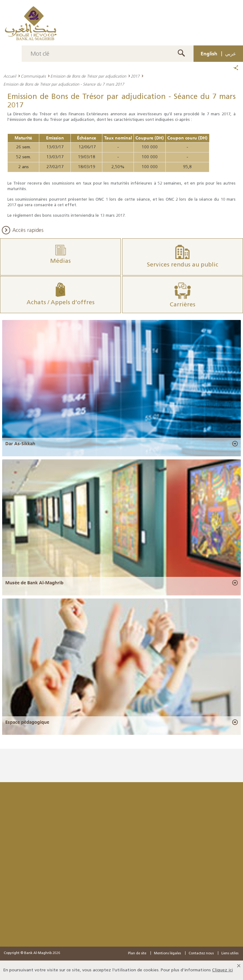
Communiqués (33, 76)
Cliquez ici (222, 970)
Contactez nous (201, 954)
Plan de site (137, 954)
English (209, 53)
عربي (231, 53)
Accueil (10, 76)
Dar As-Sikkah (20, 444)
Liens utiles (230, 954)
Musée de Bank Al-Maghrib (34, 583)
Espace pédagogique (27, 722)
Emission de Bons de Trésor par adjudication (88, 76)
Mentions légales (167, 954)
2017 (135, 76)
